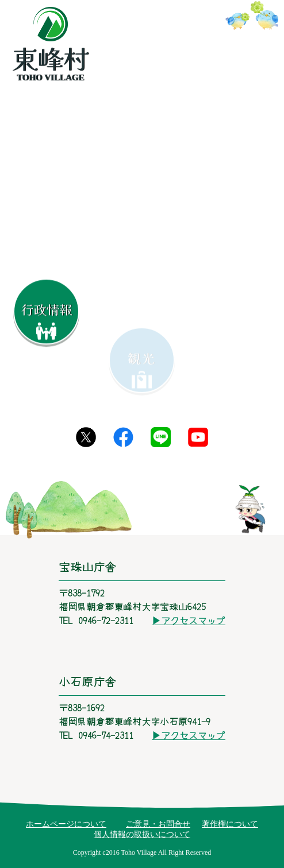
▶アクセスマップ (189, 620)
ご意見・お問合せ (158, 824)
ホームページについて (66, 824)
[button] (217, 262)
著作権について (230, 824)
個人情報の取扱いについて (142, 834)
